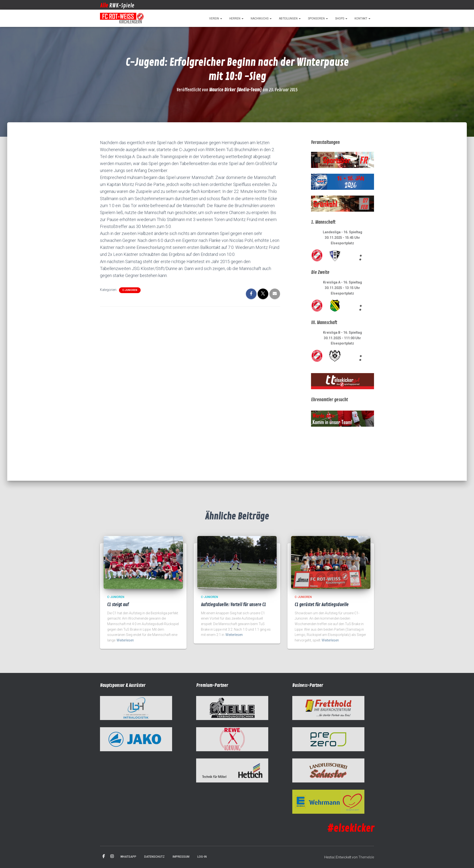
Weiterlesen (125, 640)
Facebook (104, 856)
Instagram (112, 856)
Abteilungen (290, 18)
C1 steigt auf (118, 605)
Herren (236, 18)
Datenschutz (154, 857)
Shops (341, 18)
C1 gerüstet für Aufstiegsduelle (322, 605)
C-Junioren (130, 290)
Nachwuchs (261, 18)
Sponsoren (318, 18)
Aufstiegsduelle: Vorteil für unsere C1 (233, 605)
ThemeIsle (366, 857)
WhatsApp (128, 857)
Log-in (202, 857)
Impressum (181, 857)
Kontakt (362, 18)
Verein (216, 18)
